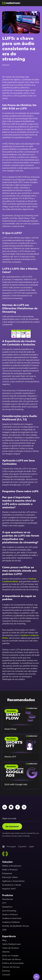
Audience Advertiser (12, 918)
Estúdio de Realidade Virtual (15, 926)
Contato (6, 975)
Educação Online (10, 877)
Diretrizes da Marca (12, 959)
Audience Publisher (11, 922)
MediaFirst (7, 907)
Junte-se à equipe (10, 956)
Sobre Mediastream (11, 944)
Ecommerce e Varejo (12, 885)
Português (11, 847)
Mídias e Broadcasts (12, 866)
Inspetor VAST (9, 889)
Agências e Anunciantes (13, 881)
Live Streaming (9, 911)
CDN (4, 930)
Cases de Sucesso (11, 948)
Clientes (6, 952)
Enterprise (7, 873)
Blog (4, 940)
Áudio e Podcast (10, 914)
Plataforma (8, 899)
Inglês (31, 847)
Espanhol (22, 847)
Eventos (6, 971)
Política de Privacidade (13, 963)
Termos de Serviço (11, 967)
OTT (4, 903)
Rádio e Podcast (10, 870)
